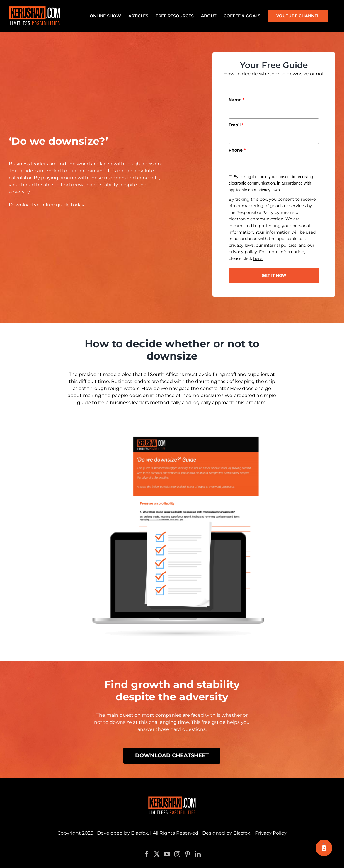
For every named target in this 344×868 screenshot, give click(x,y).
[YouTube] (167, 842)
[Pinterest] (188, 842)
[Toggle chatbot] (324, 848)
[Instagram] (177, 842)
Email (236, 125)
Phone (237, 150)
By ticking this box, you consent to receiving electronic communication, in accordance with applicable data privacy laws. (271, 183)
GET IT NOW (274, 275)
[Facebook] (147, 842)
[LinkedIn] (198, 842)
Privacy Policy (271, 821)
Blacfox (139, 821)
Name (236, 100)
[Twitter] (157, 842)
